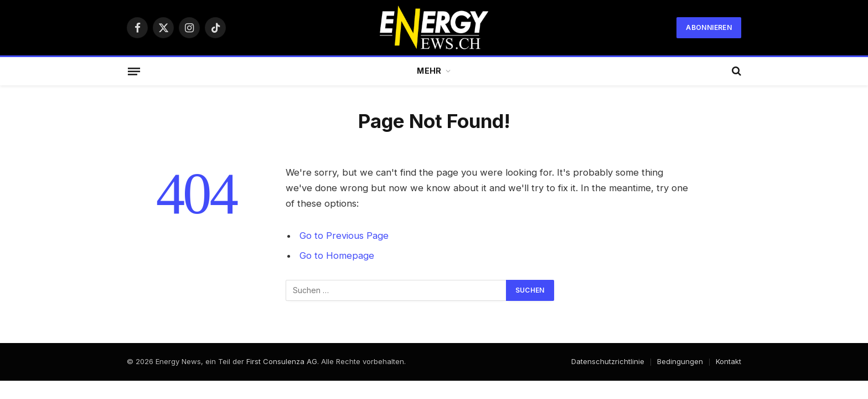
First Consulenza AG (282, 361)
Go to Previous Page (344, 236)
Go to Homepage (337, 255)
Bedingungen (680, 361)
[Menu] (134, 71)
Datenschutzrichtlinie (608, 361)
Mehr (429, 71)
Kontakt (728, 361)
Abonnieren (709, 27)
